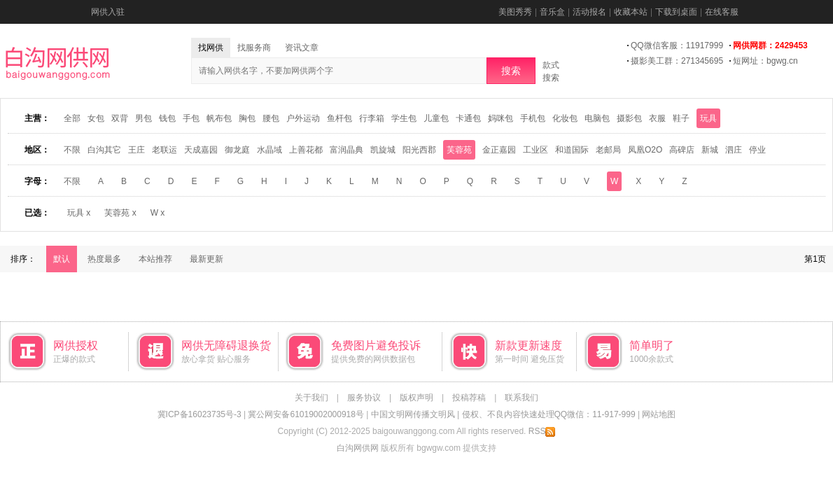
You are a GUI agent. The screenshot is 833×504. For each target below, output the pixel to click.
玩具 (708, 118)
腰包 (271, 118)
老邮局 (608, 150)
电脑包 (597, 118)
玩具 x (79, 213)
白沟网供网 (358, 448)
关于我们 (311, 398)
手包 (191, 118)
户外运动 (303, 118)
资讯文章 (302, 48)
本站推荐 (155, 259)
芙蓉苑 (459, 150)
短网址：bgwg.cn (765, 61)
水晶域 (269, 150)
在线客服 (722, 12)
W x (158, 213)
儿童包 (436, 118)
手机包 (533, 118)
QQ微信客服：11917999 (677, 45)
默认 (62, 259)
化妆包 (565, 118)
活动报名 (589, 12)
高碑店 (682, 150)
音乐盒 (552, 12)
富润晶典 (346, 150)
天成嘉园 (201, 150)
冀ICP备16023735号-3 (199, 414)
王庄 (136, 150)
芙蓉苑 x (120, 213)
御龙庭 (237, 150)
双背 (120, 118)
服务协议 (364, 398)
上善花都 (306, 150)
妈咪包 (500, 118)
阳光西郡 (419, 150)
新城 (710, 150)
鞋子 (681, 118)
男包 (143, 118)
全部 (72, 118)
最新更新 (206, 259)
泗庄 (734, 150)
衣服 (657, 118)
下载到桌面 (676, 12)
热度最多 (104, 259)
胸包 (247, 118)
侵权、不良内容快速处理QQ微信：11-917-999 (549, 414)
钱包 (167, 118)
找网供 (211, 48)
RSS (542, 431)
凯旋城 (383, 150)
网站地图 (659, 414)
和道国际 (572, 150)
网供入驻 (108, 12)
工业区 (535, 150)
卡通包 (468, 118)
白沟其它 (104, 150)
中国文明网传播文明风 (413, 414)
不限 (72, 150)
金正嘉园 (499, 150)
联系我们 (521, 398)
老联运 (164, 150)
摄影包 (629, 118)
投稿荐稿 (469, 398)
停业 (757, 150)
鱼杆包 (339, 118)
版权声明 (416, 398)
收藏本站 (631, 12)
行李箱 (372, 118)
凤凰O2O (645, 150)
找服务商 (254, 48)
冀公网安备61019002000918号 (306, 414)
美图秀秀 (515, 12)
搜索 (511, 71)
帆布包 (219, 118)
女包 (96, 118)
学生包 (404, 118)
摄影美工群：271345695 (677, 61)
